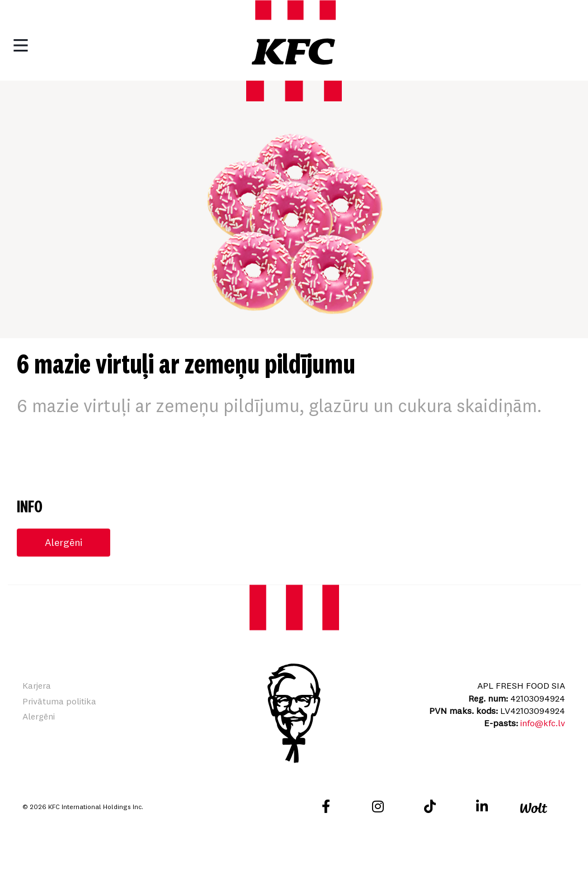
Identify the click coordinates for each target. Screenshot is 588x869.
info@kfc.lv (543, 724)
